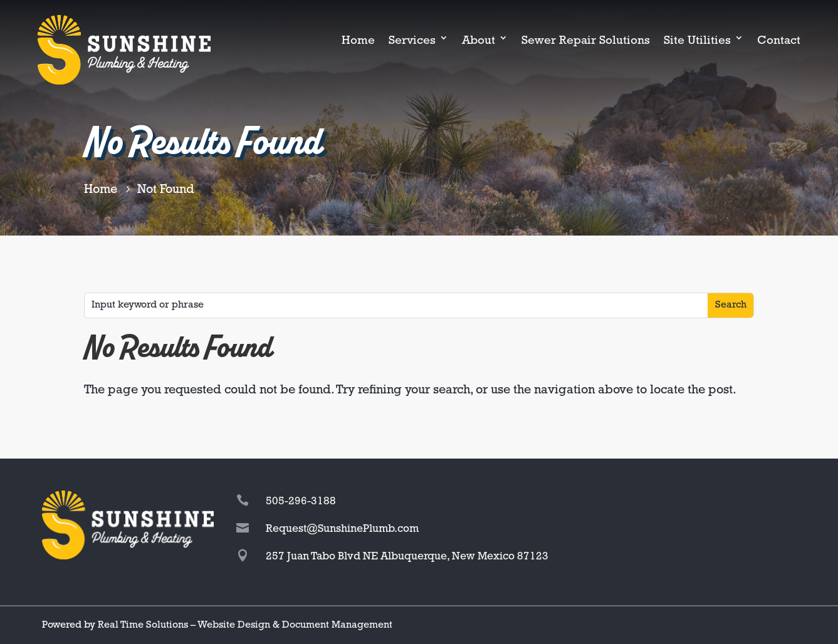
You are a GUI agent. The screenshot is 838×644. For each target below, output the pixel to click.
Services (412, 41)
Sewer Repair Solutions (586, 41)
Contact (779, 41)
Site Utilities (697, 41)
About (479, 41)
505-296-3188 (301, 501)
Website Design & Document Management (295, 625)
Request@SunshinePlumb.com (342, 529)
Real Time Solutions (143, 625)
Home (358, 41)
